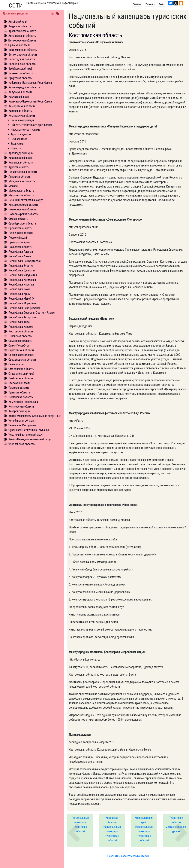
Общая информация (22, 120)
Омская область (18, 219)
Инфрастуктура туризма (25, 130)
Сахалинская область (21, 355)
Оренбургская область (22, 223)
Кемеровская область (22, 106)
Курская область (19, 167)
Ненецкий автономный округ (26, 200)
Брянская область (19, 45)
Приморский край (19, 242)
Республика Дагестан (22, 270)
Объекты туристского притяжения (31, 125)
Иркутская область (20, 78)
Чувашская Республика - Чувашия (29, 430)
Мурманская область (21, 195)
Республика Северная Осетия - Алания (32, 313)
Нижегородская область (23, 205)
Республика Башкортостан (25, 261)
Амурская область (20, 26)
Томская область (19, 388)
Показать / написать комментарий (128, 856)
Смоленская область (21, 369)
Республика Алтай (20, 256)
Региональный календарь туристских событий (80, 825)
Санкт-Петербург (19, 345)
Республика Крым (19, 294)
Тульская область (19, 392)
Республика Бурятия (21, 266)
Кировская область (20, 111)
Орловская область (20, 228)
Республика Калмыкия (22, 280)
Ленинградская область (23, 172)
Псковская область (20, 247)
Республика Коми (19, 289)
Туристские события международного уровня (176, 825)
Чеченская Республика (22, 425)
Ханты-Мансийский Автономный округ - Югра (36, 416)
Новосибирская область (23, 214)
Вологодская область (22, 59)
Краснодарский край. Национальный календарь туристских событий (144, 829)
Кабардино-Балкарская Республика (30, 83)
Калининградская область (24, 87)
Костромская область (22, 116)
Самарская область (20, 341)
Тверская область (19, 383)
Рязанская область (20, 336)
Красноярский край (20, 158)
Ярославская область (22, 444)
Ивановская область (21, 73)
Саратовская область (21, 350)
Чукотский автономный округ (26, 435)
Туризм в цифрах (21, 134)
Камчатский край (19, 97)
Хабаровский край (19, 411)
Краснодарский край (21, 153)
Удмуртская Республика (23, 402)
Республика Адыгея (21, 252)
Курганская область (21, 162)
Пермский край (18, 238)
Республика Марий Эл (22, 299)
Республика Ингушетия (23, 275)
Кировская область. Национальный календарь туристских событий (112, 829)
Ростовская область (21, 331)
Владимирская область (23, 50)
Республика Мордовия (22, 303)
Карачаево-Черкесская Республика (30, 101)
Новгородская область (22, 209)
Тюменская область (21, 397)
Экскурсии (17, 144)
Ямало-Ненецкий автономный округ (30, 439)
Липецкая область (19, 177)
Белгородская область (22, 40)
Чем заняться (19, 139)
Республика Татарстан (22, 317)
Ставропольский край (21, 374)
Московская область (21, 191)
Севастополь (16, 364)
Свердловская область (22, 360)
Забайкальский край (20, 69)
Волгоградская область (23, 55)
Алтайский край (18, 22)
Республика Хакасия (21, 327)
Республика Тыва (19, 322)
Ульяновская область (21, 406)
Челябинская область (22, 421)
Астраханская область (22, 36)
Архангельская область (23, 31)
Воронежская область (22, 64)
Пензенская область (21, 233)
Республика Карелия (21, 284)
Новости (16, 148)
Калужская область (20, 92)
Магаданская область (22, 181)
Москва (13, 186)
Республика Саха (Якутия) (24, 308)
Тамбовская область (21, 378)
